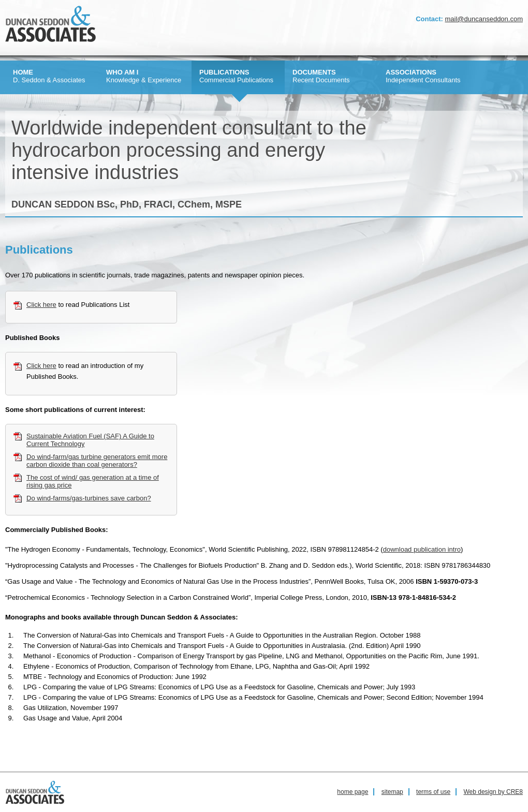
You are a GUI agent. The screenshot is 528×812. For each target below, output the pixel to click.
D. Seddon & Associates (49, 76)
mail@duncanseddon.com (484, 19)
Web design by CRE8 (493, 792)
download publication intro (422, 549)
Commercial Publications (236, 76)
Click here (41, 305)
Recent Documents (321, 76)
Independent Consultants (423, 76)
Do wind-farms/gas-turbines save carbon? (89, 498)
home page (353, 792)
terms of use (433, 792)
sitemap (392, 792)
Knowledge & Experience (144, 76)
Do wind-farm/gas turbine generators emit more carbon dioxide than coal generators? (97, 461)
